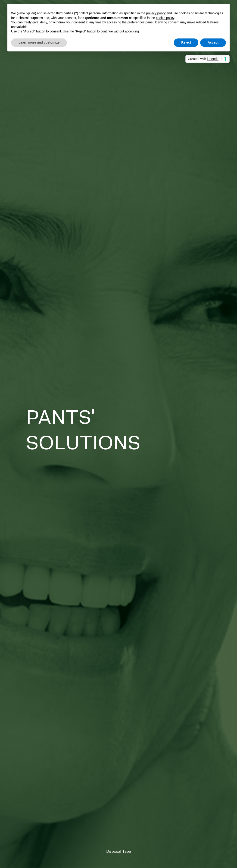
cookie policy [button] (165, 18)
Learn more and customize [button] (39, 42)
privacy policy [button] (156, 13)
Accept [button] (213, 42)
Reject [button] (186, 42)
